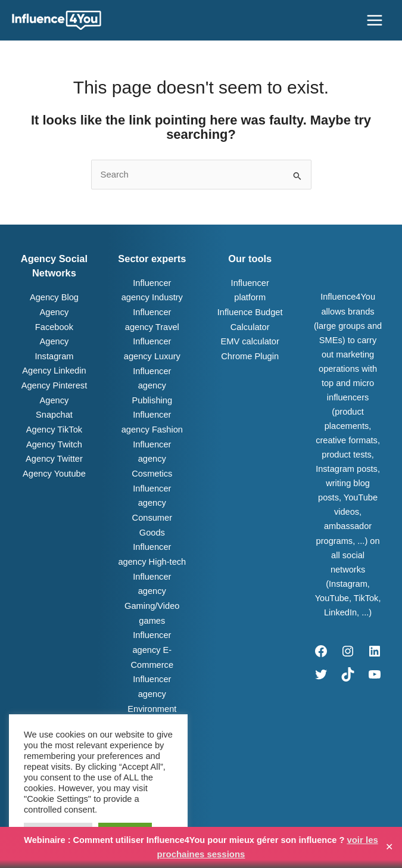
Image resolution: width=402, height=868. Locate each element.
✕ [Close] (389, 848)
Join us (299, 814)
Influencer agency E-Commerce (152, 626)
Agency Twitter (54, 440)
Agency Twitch (54, 426)
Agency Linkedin (54, 369)
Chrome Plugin (250, 354)
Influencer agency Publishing (152, 382)
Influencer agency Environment (152, 670)
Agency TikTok (54, 412)
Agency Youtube (54, 455)
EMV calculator (250, 340)
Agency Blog (54, 297)
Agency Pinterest (54, 383)
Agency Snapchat (54, 397)
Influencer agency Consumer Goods (152, 497)
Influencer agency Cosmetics (152, 455)
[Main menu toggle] (375, 20)
